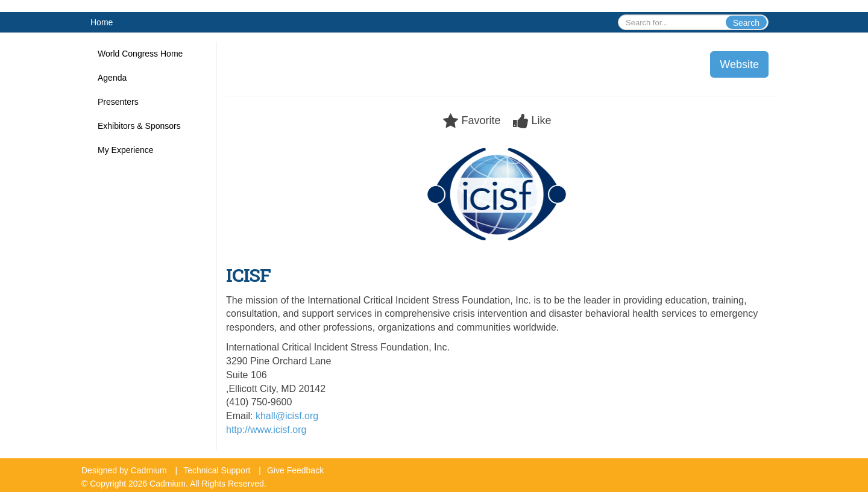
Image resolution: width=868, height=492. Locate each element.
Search (746, 23)
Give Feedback (295, 470)
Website (739, 64)
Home (102, 22)
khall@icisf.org (287, 416)
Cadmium (149, 470)
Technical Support (217, 470)
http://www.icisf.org (266, 430)
